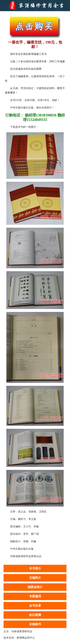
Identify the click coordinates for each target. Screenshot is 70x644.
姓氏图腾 (35, 615)
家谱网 (21, 638)
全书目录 (35, 606)
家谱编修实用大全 (35, 6)
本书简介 (35, 568)
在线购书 (35, 624)
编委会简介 (35, 587)
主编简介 (35, 578)
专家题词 (35, 596)
